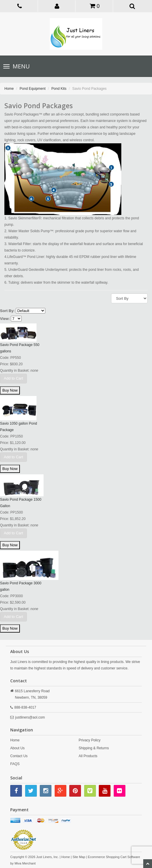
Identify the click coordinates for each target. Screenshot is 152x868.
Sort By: (7, 311)
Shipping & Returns (94, 748)
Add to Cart (13, 378)
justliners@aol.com (30, 717)
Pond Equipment (33, 89)
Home (9, 89)
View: (5, 319)
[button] (57, 6)
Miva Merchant (25, 863)
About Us (17, 748)
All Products (88, 756)
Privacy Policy (90, 740)
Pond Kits (59, 89)
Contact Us (19, 756)
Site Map (79, 857)
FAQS (15, 764)
